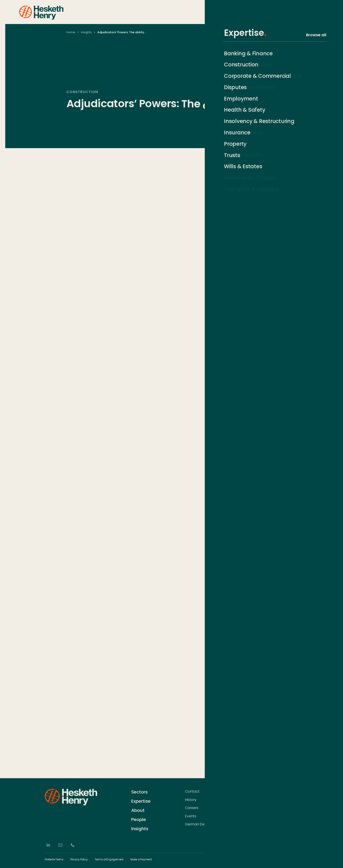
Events (191, 816)
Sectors (229, 12)
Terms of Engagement (109, 859)
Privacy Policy (79, 859)
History (191, 800)
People (275, 12)
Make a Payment (141, 859)
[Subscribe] (296, 800)
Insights (317, 12)
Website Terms (54, 859)
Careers (192, 808)
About (296, 12)
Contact (192, 792)
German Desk (196, 824)
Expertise (253, 12)
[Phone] (73, 845)
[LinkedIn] (48, 845)
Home (71, 32)
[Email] (60, 845)
